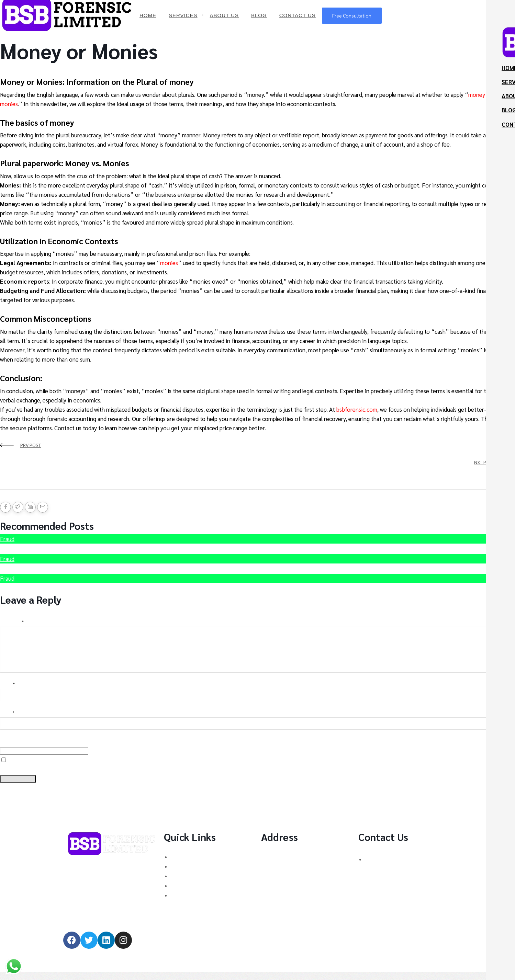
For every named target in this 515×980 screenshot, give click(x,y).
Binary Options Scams (197, 865)
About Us (224, 15)
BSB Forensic (16, 72)
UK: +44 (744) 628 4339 (393, 867)
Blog (259, 15)
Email (7, 721)
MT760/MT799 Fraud (196, 903)
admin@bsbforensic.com (389, 892)
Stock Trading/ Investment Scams (211, 894)
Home (148, 15)
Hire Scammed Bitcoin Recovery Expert (56, 548)
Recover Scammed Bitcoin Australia (51, 587)
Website (8, 749)
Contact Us (298, 15)
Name (7, 692)
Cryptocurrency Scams (197, 874)
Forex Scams (187, 884)
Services (183, 15)
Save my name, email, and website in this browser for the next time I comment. (82, 777)
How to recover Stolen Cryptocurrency (55, 567)
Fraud (7, 539)
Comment (12, 622)
